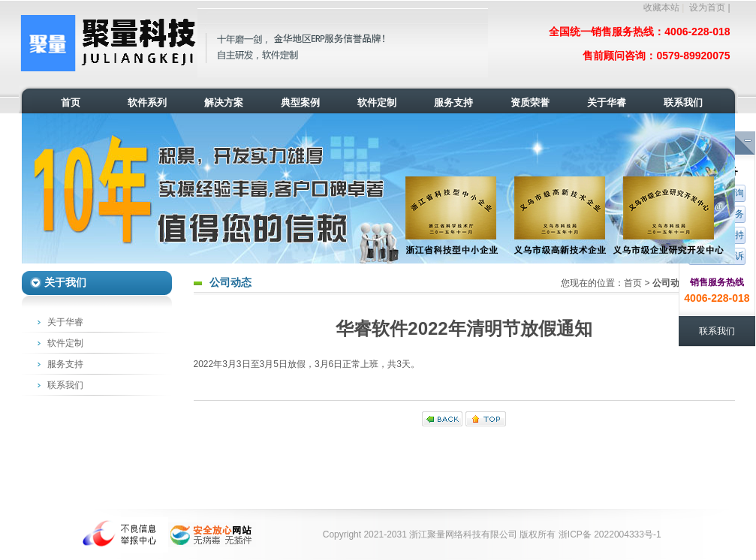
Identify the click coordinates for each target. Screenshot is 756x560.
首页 (633, 283)
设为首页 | (709, 8)
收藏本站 (661, 8)
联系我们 (65, 385)
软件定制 (65, 343)
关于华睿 (65, 322)
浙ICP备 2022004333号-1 (610, 534)
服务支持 (65, 364)
